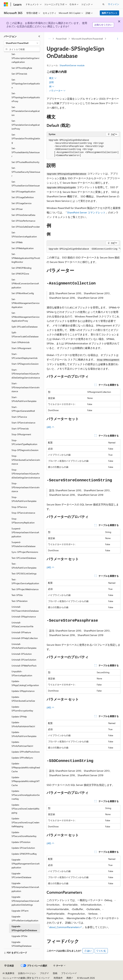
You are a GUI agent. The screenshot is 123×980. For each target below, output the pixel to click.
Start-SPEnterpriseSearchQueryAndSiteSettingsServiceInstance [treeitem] (26, 374)
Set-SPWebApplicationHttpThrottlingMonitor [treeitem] (26, 258)
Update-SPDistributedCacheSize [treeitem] (23, 699)
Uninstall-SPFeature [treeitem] (21, 632)
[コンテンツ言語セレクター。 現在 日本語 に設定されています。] (9, 966)
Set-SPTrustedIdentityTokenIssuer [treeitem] (26, 152)
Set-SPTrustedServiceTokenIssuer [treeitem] (26, 184)
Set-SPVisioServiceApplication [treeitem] (24, 234)
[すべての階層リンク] (49, 39)
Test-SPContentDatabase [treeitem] (24, 558)
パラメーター (57, 91)
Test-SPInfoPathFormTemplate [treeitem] (24, 566)
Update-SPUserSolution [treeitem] (23, 848)
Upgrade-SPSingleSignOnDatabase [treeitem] (24, 928)
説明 (51, 82)
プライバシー (68, 973)
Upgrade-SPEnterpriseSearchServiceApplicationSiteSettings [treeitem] (25, 901)
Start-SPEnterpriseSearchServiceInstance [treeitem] (26, 387)
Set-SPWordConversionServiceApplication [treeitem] (25, 283)
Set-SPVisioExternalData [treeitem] (23, 215)
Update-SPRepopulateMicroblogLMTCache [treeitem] (26, 781)
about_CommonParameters (64, 927)
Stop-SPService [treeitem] (19, 507)
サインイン (114, 4)
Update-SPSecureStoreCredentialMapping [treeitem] (25, 809)
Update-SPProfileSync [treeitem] (22, 758)
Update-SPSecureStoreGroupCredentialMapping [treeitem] (25, 822)
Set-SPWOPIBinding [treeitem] (21, 268)
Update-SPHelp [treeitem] (19, 717)
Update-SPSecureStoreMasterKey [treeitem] (24, 834)
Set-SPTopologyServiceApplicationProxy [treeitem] (26, 97)
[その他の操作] (118, 39)
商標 (69, 978)
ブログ (43, 973)
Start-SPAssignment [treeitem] (21, 348)
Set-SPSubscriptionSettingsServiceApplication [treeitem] (25, 58)
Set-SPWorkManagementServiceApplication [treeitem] (25, 303)
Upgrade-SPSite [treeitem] (19, 936)
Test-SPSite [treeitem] (17, 595)
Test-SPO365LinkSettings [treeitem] (24, 573)
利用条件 (58, 978)
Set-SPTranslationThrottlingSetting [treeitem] (26, 139)
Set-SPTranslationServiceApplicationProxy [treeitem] (26, 125)
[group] (84, 249)
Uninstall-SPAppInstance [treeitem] (24, 617)
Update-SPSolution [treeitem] (21, 842)
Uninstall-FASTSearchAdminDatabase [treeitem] (25, 609)
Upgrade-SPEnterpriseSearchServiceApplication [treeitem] (25, 887)
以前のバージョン (27, 973)
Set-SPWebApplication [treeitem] (23, 248)
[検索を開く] (103, 4)
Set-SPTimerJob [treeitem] (19, 74)
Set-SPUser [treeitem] (17, 209)
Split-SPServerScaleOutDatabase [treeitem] (25, 334)
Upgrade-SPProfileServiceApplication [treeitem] (25, 918)
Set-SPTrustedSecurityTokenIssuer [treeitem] (26, 172)
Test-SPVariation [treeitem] (20, 601)
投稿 (55, 973)
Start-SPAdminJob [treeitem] (20, 342)
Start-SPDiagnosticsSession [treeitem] (25, 364)
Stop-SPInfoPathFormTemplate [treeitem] (24, 499)
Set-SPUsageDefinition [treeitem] (23, 197)
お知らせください (103, 25)
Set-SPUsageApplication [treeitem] (23, 191)
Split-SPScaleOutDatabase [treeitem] (25, 327)
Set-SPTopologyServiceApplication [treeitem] (26, 84)
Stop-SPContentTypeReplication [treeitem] (24, 442)
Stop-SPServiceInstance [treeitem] (23, 513)
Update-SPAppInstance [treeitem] (23, 691)
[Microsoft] (6, 4)
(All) (50, 427)
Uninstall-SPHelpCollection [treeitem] (25, 638)
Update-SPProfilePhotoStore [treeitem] (26, 752)
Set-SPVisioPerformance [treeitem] (23, 221)
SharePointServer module (72, 65)
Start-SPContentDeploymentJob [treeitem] (25, 356)
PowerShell (61, 39)
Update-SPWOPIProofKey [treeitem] (24, 854)
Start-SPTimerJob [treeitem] (20, 429)
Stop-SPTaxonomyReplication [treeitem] (23, 521)
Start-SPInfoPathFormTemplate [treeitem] (24, 399)
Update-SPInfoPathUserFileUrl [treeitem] (22, 744)
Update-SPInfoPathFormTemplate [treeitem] (24, 734)
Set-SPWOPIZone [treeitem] (20, 274)
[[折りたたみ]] (39, 36)
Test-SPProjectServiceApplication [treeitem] (25, 581)
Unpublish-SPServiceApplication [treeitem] (22, 673)
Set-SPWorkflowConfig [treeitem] (23, 293)
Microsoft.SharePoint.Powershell (87, 39)
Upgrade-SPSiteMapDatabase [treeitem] (21, 944)
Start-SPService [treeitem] (19, 417)
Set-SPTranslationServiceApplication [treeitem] (26, 111)
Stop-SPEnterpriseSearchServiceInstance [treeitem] (26, 487)
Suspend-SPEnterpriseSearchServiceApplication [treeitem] (25, 532)
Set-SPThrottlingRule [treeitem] (22, 68)
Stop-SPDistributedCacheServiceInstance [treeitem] (26, 460)
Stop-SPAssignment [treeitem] (21, 434)
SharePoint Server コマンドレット (86, 212)
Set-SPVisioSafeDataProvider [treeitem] (26, 227)
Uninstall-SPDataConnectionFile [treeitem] (22, 625)
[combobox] (22, 43)
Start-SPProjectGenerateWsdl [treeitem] (23, 409)
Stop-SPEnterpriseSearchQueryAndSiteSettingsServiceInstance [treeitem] (26, 474)
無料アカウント (110, 13)
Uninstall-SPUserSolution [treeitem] (24, 660)
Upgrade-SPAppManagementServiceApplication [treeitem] (26, 863)
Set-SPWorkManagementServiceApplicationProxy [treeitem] (25, 317)
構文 (53, 78)
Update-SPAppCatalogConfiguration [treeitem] (25, 683)
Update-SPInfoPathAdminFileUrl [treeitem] (23, 724)
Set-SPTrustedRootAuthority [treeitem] (25, 162)
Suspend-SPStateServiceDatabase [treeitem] (23, 544)
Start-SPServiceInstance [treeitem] (23, 423)
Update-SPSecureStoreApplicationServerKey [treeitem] (26, 795)
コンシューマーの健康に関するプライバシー (25, 978)
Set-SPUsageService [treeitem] (21, 203)
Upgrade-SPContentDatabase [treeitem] (21, 875)
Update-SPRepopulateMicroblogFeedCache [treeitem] (26, 767)
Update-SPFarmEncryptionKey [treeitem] (22, 709)
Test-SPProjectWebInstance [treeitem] (25, 589)
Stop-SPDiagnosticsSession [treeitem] (25, 450)
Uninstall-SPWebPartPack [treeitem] (24, 666)
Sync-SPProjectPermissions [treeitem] (25, 552)
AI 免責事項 (8, 973)
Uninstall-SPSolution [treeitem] (22, 654)
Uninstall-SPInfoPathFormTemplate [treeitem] (24, 646)
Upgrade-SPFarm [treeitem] (20, 911)
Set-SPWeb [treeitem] (17, 242)
